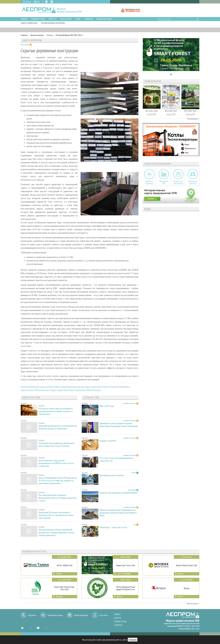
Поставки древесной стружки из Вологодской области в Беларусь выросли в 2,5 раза (58, 498)
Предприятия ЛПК (164, 182)
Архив (78, 19)
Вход (28, 2)
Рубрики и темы (38, 19)
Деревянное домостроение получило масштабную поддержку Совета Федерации (119, 425)
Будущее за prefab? (108, 441)
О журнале (88, 19)
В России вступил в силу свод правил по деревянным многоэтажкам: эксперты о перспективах (56, 411)
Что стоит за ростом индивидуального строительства (117, 459)
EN (38, 2)
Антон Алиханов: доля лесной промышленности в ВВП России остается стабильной (56, 463)
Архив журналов (81, 615)
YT (38, 628)
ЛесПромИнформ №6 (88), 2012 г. (70, 35)
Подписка (32, 615)
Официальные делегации (193, 182)
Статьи (50, 35)
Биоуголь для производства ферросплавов (118, 493)
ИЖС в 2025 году (107, 406)
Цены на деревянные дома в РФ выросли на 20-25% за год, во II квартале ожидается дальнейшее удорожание (58, 481)
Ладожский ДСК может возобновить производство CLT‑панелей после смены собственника (56, 515)
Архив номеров (37, 35)
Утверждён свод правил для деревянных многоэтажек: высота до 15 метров (56, 445)
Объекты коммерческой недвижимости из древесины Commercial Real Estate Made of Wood (118, 513)
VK (46, 2)
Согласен (133, 640)
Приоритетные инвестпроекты (178, 182)
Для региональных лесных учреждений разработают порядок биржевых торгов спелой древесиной (56, 532)
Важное (118, 614)
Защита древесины (29, 23)
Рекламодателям (104, 19)
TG (52, 2)
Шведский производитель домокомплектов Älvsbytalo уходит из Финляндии (58, 427)
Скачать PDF (152, 114)
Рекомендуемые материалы (53, 23)
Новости (53, 19)
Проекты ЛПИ (66, 19)
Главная (24, 19)
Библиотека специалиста (149, 182)
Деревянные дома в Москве (112, 475)
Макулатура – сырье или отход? (113, 527)
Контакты (104, 615)
